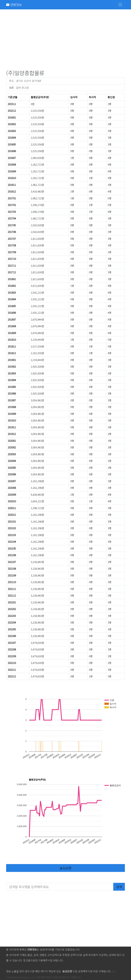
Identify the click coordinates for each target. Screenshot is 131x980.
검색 (119, 887)
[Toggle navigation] (120, 5)
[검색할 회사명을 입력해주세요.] (60, 887)
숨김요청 (65, 868)
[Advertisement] (65, 40)
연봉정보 (14, 5)
